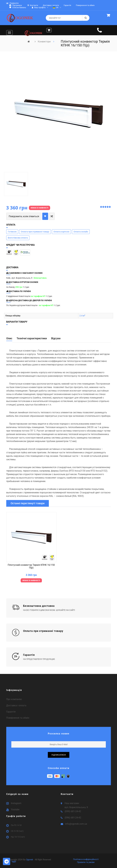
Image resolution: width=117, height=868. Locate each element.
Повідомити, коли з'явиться (24, 216)
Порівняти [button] (12, 3)
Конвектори (44, 42)
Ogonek (30, 860)
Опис (9, 338)
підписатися (59, 755)
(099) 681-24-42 (73, 811)
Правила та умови (86, 862)
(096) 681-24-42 (73, 818)
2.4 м (82, 316)
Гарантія (11, 712)
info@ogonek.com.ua (76, 824)
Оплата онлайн (81, 232)
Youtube (15, 809)
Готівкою (12, 232)
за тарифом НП (38, 296)
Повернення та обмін (18, 718)
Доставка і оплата (16, 705)
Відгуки (56, 338)
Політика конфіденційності (86, 859)
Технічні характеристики (32, 338)
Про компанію (14, 699)
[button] (109, 16)
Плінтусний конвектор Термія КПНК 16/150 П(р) (31, 566)
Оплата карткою (61, 232)
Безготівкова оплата (18, 238)
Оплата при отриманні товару (35, 232)
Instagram (16, 803)
